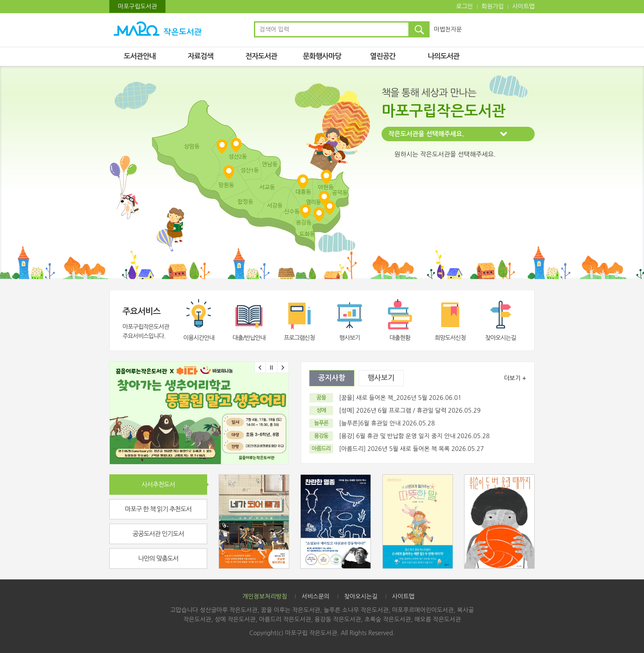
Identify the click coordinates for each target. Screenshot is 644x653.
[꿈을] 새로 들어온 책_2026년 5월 (384, 398)
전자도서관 (261, 56)
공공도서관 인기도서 (158, 534)
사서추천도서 (158, 484)
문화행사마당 (322, 56)
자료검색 (200, 56)
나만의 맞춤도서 (158, 558)
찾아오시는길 (361, 596)
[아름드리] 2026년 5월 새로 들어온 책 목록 (394, 449)
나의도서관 (443, 56)
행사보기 (381, 378)
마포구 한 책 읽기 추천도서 (158, 509)
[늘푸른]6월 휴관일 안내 (370, 423)
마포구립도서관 (137, 6)
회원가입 (493, 6)
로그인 (464, 6)
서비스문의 (316, 596)
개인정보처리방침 (265, 596)
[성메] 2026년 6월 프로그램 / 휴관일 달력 (393, 411)
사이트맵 (523, 6)
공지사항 (332, 378)
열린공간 (383, 56)
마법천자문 (448, 29)
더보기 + (515, 378)
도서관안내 (140, 56)
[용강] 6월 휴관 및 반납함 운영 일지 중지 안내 (397, 436)
